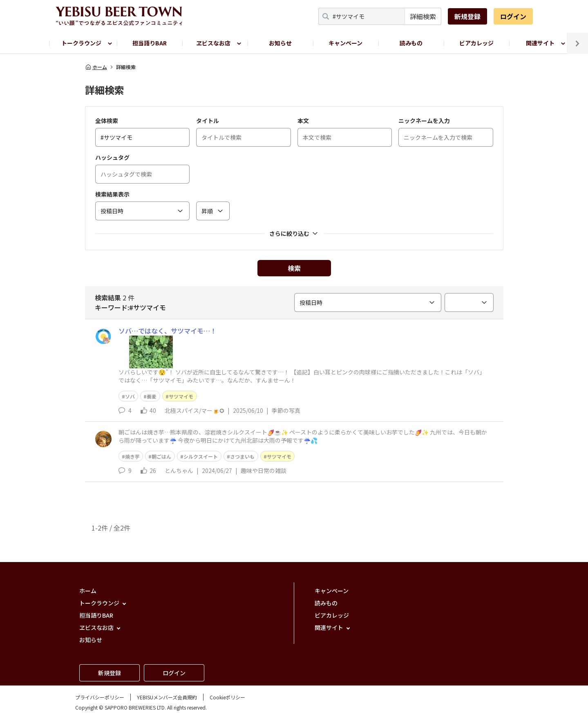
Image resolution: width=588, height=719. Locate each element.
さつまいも (242, 456)
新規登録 (467, 16)
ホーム (96, 67)
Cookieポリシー (227, 697)
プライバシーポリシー (100, 697)
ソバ (130, 396)
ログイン (513, 16)
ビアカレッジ (476, 43)
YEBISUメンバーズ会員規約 (167, 697)
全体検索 (107, 121)
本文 (303, 121)
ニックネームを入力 (424, 121)
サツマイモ (181, 396)
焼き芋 (132, 456)
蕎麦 (152, 396)
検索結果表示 (112, 194)
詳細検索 (423, 16)
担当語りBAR (150, 43)
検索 (294, 268)
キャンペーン (345, 43)
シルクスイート (201, 456)
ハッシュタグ (112, 157)
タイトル (208, 121)
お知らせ (280, 43)
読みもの (411, 43)
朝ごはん (161, 456)
